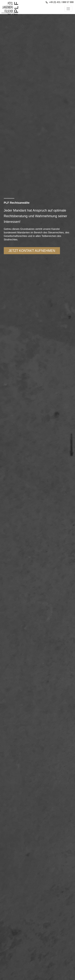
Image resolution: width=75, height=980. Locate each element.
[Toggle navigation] (68, 9)
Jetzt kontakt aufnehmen (32, 251)
